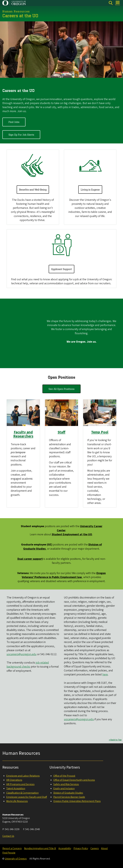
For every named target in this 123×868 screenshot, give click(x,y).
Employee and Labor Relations (23, 776)
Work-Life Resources (17, 801)
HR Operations (14, 780)
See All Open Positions (61, 389)
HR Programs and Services (20, 784)
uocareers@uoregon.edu (22, 654)
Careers (95, 848)
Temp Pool (100, 432)
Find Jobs (14, 122)
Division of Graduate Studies (68, 793)
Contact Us (8, 836)
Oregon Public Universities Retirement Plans (77, 801)
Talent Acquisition (16, 788)
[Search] (111, 3)
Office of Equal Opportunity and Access (74, 780)
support (30, 559)
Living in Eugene (90, 189)
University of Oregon (16, 859)
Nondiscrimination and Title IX (40, 848)
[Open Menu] (118, 3)
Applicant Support (61, 269)
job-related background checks (28, 665)
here (105, 675)
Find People (9, 853)
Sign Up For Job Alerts (21, 134)
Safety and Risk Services (66, 784)
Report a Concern (12, 848)
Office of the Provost (64, 776)
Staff (61, 432)
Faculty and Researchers (23, 434)
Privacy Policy (81, 848)
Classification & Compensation (22, 793)
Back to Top (116, 740)
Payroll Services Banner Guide (69, 797)
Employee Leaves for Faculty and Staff (27, 797)
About (104, 848)
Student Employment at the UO (72, 534)
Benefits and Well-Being (33, 189)
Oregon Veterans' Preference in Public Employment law (64, 575)
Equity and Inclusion (64, 788)
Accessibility (65, 848)
